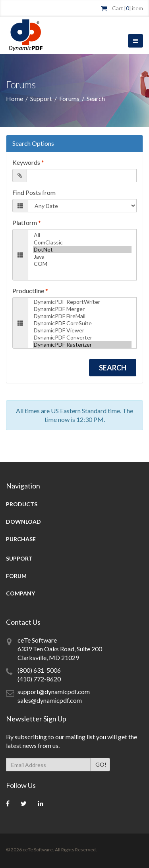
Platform (27, 222)
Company (20, 593)
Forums (69, 98)
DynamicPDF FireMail (82, 316)
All (82, 235)
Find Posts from (34, 192)
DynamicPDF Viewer (82, 330)
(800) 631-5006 (39, 670)
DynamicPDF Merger (82, 309)
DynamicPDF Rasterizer (82, 345)
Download (23, 522)
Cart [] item (128, 8)
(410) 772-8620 (39, 679)
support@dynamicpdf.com (54, 692)
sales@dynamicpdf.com (50, 700)
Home (15, 98)
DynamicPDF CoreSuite (82, 323)
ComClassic (82, 242)
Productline (30, 291)
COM (82, 264)
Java (82, 257)
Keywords (28, 162)
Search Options (33, 143)
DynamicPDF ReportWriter (82, 302)
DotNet (82, 250)
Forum (16, 576)
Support (41, 98)
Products (22, 504)
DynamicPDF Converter (82, 338)
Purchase (21, 539)
